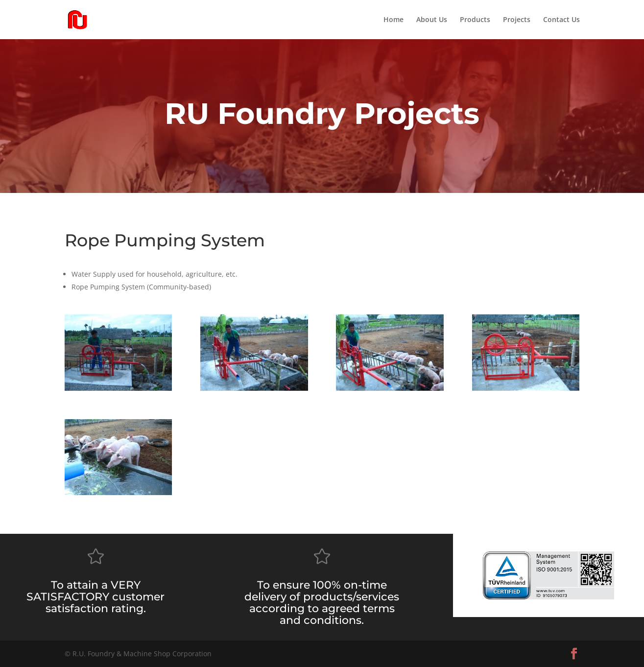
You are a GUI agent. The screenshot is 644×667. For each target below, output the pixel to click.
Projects (517, 20)
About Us (432, 20)
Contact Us (561, 20)
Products (475, 20)
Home (394, 20)
